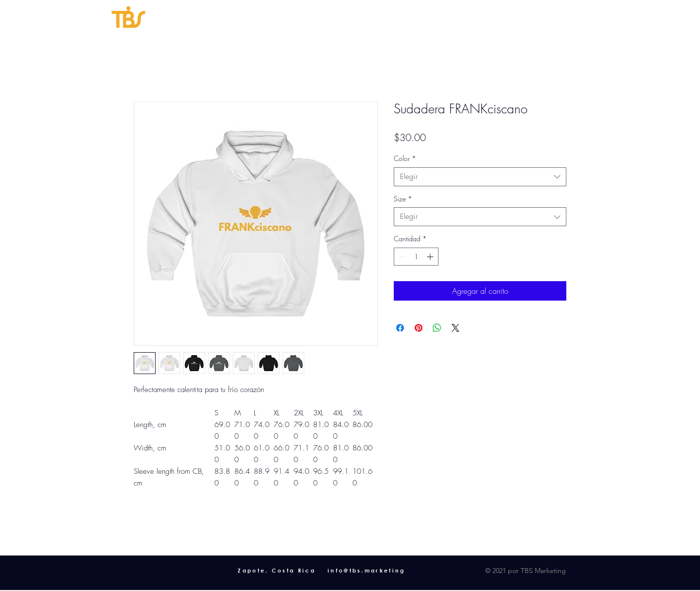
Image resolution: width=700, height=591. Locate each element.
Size (403, 199)
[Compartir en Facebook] (400, 328)
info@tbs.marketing (366, 570)
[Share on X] (455, 328)
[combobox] (480, 177)
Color (405, 158)
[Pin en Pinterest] (419, 328)
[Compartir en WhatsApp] (437, 328)
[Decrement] (401, 257)
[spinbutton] (416, 257)
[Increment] (431, 257)
